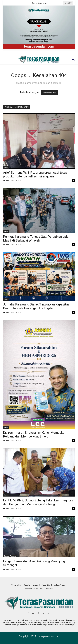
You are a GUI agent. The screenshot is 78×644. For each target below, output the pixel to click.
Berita (6, 495)
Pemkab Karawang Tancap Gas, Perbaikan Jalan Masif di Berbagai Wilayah (37, 239)
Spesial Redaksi (10, 556)
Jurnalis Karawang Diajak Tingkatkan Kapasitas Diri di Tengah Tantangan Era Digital (36, 306)
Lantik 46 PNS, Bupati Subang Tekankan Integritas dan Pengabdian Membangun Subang (38, 502)
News (6, 167)
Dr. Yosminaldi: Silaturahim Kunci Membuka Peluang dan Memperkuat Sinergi (34, 435)
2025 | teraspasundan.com (45, 636)
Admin (6, 180)
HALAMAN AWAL (49, 92)
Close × (68, 3)
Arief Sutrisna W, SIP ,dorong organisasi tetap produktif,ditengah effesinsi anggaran (35, 174)
